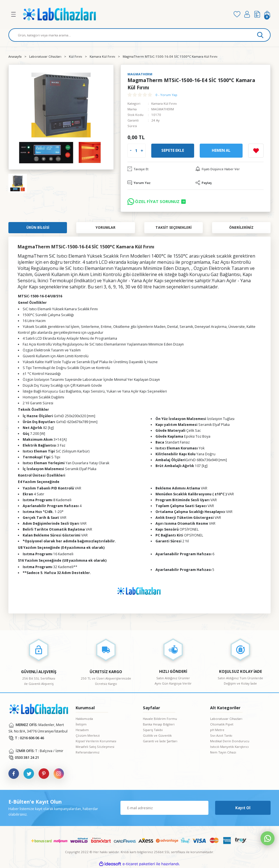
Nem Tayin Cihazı (223, 752)
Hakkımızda (84, 719)
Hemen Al (221, 150)
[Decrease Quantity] (131, 151)
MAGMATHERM (163, 109)
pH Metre (217, 730)
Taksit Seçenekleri (174, 228)
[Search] (139, 35)
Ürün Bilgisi (38, 228)
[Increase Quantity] (142, 151)
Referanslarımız (88, 752)
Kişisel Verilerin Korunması (96, 741)
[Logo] (124, 14)
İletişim (81, 724)
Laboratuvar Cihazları (226, 719)
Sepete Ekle (173, 150)
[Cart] (267, 14)
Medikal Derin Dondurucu (230, 741)
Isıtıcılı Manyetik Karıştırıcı (229, 747)
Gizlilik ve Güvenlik (157, 735)
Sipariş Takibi (153, 730)
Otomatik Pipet (222, 724)
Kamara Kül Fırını (164, 103)
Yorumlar (105, 228)
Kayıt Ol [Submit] (243, 808)
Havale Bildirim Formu (160, 719)
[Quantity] (136, 151)
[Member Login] (247, 14)
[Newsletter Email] (164, 808)
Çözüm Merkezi (88, 735)
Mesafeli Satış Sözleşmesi (95, 747)
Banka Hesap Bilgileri (159, 724)
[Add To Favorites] (256, 151)
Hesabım (82, 730)
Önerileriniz (241, 228)
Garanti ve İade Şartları (160, 741)
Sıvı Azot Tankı (221, 735)
